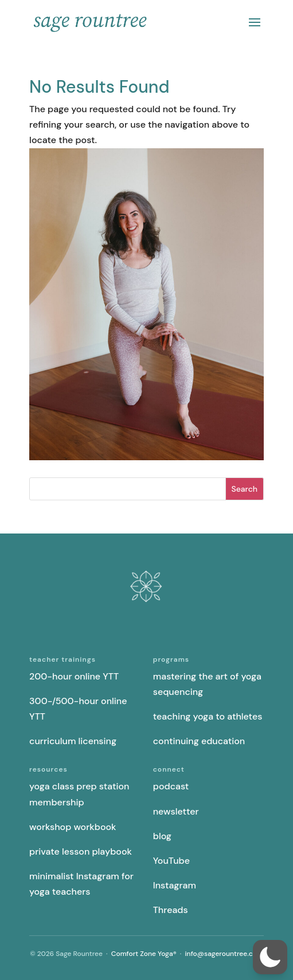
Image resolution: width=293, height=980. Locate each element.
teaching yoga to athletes (208, 716)
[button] (270, 957)
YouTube (171, 861)
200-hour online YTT (74, 676)
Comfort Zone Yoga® (144, 954)
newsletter (176, 811)
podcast (171, 786)
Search (244, 489)
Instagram (175, 885)
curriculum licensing (73, 741)
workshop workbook (73, 827)
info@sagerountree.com (224, 954)
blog (162, 836)
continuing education (199, 741)
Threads (171, 910)
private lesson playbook (81, 851)
